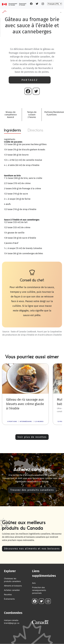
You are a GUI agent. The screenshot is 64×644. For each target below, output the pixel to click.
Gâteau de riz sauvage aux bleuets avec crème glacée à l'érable (25, 404)
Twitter (37, 4)
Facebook (31, 4)
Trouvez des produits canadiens (32, 490)
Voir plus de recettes (32, 437)
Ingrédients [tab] (12, 130)
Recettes (8, 594)
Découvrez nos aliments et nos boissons (32, 549)
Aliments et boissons (13, 586)
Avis (34, 583)
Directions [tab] (35, 130)
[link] (25, 394)
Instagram (43, 4)
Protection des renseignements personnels (39, 590)
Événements (9, 599)
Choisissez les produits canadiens (12, 580)
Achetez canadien (12, 590)
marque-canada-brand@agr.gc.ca (12, 622)
